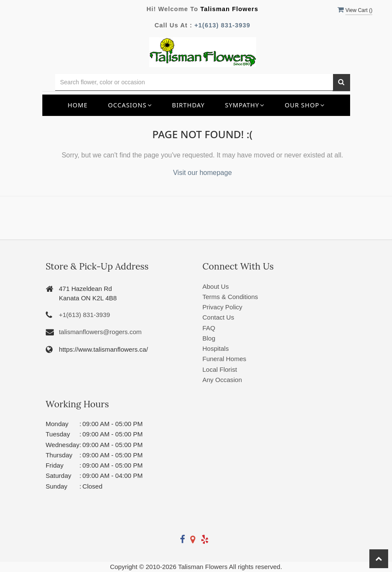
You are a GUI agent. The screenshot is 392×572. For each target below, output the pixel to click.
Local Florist (220, 369)
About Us (216, 286)
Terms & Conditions (230, 297)
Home (78, 105)
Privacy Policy (223, 307)
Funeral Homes (225, 359)
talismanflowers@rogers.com (100, 332)
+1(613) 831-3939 (223, 25)
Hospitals (216, 348)
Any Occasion (223, 380)
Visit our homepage (203, 173)
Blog (209, 338)
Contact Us (218, 317)
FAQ (209, 328)
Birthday (188, 105)
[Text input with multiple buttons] (194, 82)
